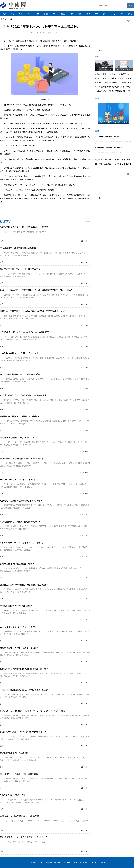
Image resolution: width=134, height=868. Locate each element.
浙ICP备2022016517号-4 (73, 862)
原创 (13, 14)
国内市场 (43, 207)
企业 (88, 14)
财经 (121, 14)
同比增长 (51, 207)
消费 (46, 14)
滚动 (96, 14)
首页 (4, 14)
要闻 (113, 14)
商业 (38, 14)
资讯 (54, 14)
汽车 (29, 14)
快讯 (130, 14)
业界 (21, 14)
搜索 (131, 6)
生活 (71, 14)
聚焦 (80, 14)
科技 (63, 14)
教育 (105, 14)
